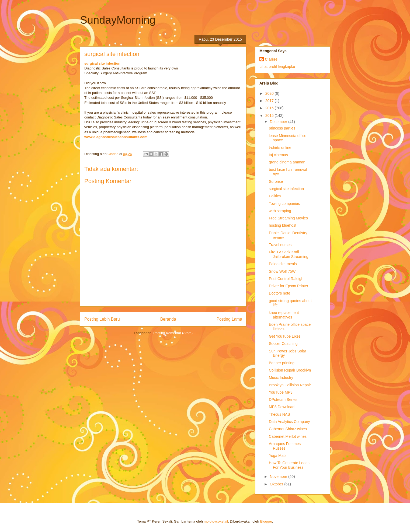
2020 (270, 93)
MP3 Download (282, 407)
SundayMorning (118, 20)
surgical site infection (102, 63)
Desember (279, 122)
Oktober (277, 484)
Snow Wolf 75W (282, 271)
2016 (270, 108)
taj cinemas (278, 155)
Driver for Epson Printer (289, 286)
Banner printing (282, 363)
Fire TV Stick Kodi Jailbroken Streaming (289, 254)
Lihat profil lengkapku (277, 66)
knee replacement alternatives (284, 315)
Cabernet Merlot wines (288, 436)
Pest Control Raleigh (286, 279)
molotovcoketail (216, 521)
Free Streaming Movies (288, 218)
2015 (270, 115)
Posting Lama (229, 319)
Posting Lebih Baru (102, 319)
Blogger (266, 521)
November (279, 477)
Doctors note (279, 293)
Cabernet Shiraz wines (288, 429)
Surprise (276, 181)
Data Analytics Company (289, 422)
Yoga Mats (278, 456)
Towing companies (284, 204)
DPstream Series (283, 400)
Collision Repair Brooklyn (290, 370)
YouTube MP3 (281, 392)
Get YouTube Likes (285, 336)
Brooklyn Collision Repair (290, 385)
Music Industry (281, 377)
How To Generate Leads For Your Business (289, 465)
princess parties (282, 128)
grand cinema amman (287, 162)
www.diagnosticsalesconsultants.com (116, 137)
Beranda (168, 319)
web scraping (280, 211)
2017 (270, 101)
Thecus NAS (279, 414)
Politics (275, 196)
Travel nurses (280, 245)
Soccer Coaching (283, 344)
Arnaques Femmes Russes (285, 446)
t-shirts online (280, 148)
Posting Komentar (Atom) (173, 333)
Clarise (271, 59)
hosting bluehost (283, 225)
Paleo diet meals (283, 264)
